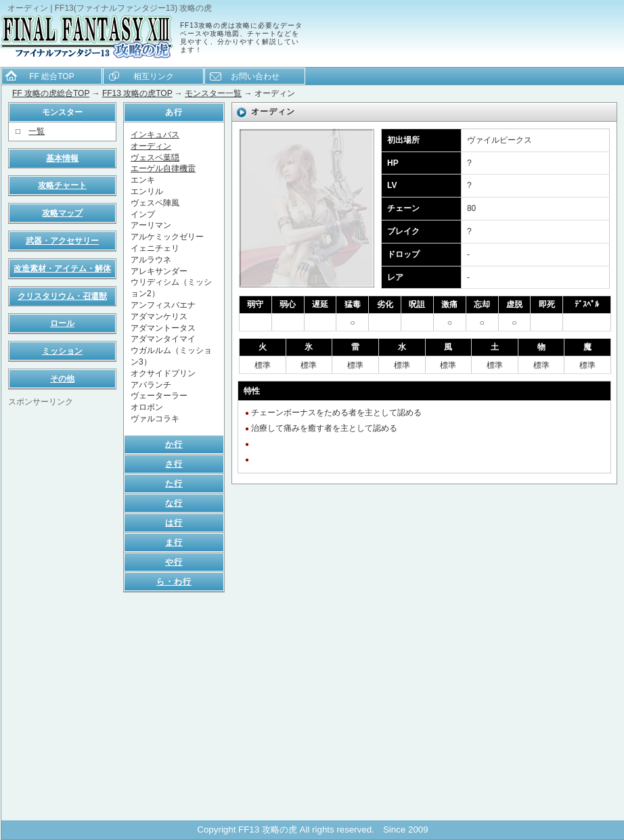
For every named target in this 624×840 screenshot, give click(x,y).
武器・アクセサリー (62, 241)
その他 (62, 379)
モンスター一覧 (213, 93)
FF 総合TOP (51, 76)
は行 (174, 523)
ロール (62, 323)
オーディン (151, 146)
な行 (174, 503)
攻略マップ (62, 213)
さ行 (174, 464)
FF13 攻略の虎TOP (137, 93)
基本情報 (62, 158)
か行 (174, 444)
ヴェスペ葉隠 (155, 158)
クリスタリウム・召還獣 (62, 296)
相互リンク (154, 76)
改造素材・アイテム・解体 (62, 269)
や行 (174, 562)
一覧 (37, 131)
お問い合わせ (255, 76)
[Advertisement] (62, 611)
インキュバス (155, 135)
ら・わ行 (174, 582)
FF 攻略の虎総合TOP (51, 93)
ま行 (174, 542)
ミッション (62, 351)
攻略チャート (62, 185)
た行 (174, 484)
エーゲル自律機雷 (163, 168)
